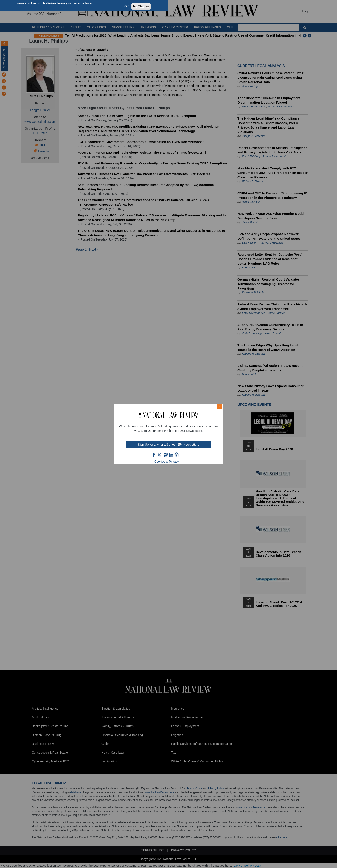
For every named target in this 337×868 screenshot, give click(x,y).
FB (154, 455)
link (171, 455)
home (177, 455)
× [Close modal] (219, 406)
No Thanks (141, 6)
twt (160, 455)
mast (165, 455)
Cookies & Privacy (167, 462)
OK (127, 6)
